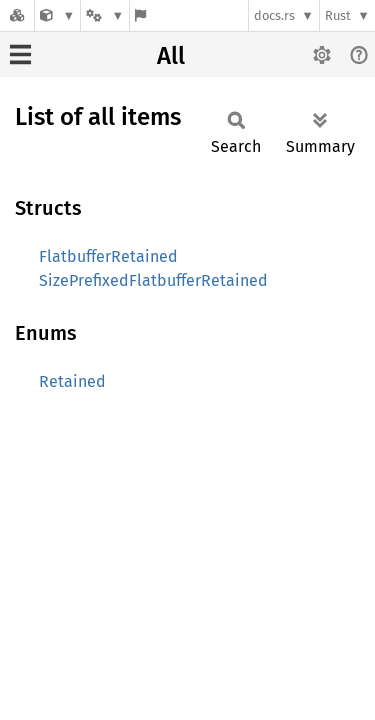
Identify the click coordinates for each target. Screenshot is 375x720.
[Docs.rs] (17, 15)
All (171, 56)
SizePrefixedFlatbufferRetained (153, 280)
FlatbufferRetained (108, 256)
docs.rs (274, 15)
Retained (72, 381)
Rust (338, 15)
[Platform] (105, 15)
